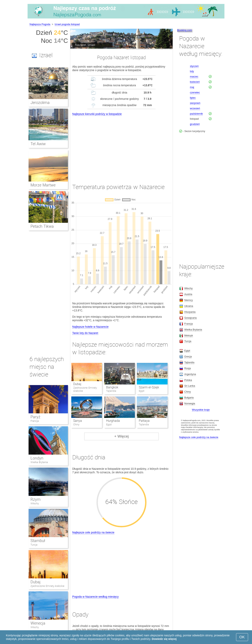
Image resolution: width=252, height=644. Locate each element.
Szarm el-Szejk (149, 387)
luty (192, 71)
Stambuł (38, 541)
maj (192, 87)
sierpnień (195, 103)
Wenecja (38, 623)
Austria (188, 294)
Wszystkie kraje (201, 410)
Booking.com (185, 30)
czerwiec (195, 92)
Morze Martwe (43, 185)
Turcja (34, 545)
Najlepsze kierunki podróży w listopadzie (97, 114)
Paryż (35, 417)
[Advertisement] (121, 146)
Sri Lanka (190, 386)
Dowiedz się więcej (164, 639)
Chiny (188, 392)
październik (196, 114)
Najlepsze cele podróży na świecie (93, 532)
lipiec (193, 98)
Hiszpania (190, 312)
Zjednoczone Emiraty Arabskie (47, 586)
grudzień (195, 124)
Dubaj (77, 384)
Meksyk (189, 335)
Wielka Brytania (39, 462)
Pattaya (144, 421)
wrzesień (195, 108)
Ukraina (189, 306)
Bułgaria (189, 398)
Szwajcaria (190, 318)
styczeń (194, 66)
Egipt (187, 351)
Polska (188, 380)
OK (242, 637)
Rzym (36, 499)
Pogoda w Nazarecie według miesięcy (95, 597)
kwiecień (195, 82)
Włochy (35, 503)
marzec (194, 77)
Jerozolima (40, 103)
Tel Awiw (38, 144)
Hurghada (113, 421)
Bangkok (112, 387)
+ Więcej (121, 436)
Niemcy (189, 300)
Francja (35, 421)
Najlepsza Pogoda (40, 24)
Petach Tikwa (42, 226)
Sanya (78, 421)
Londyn (37, 458)
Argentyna (190, 374)
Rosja (188, 368)
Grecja (188, 356)
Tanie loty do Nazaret (85, 333)
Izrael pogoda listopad (67, 24)
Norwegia (190, 403)
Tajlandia (189, 362)
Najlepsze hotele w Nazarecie (90, 327)
